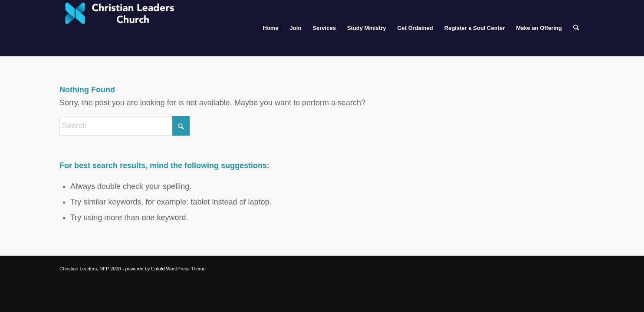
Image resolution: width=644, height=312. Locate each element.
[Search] (576, 28)
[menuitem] (271, 28)
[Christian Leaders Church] (125, 28)
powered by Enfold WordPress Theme (165, 269)
